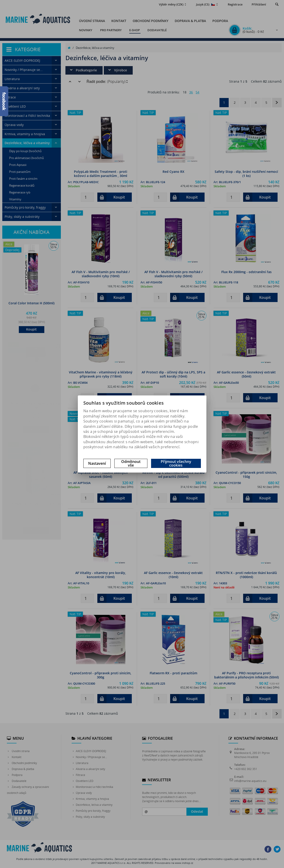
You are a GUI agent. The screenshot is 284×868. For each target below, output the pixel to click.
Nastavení (97, 463)
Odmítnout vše (131, 463)
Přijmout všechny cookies (176, 463)
